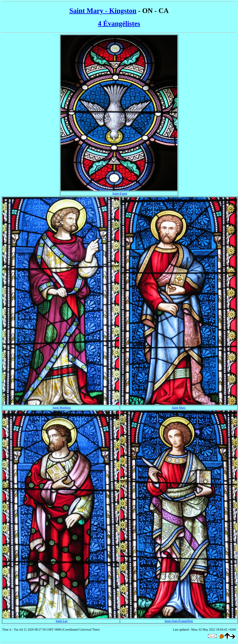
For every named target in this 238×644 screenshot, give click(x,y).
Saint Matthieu (62, 408)
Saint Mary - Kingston (103, 11)
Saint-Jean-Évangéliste (179, 621)
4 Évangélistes (119, 24)
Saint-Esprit (120, 193)
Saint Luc (62, 621)
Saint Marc (179, 408)
